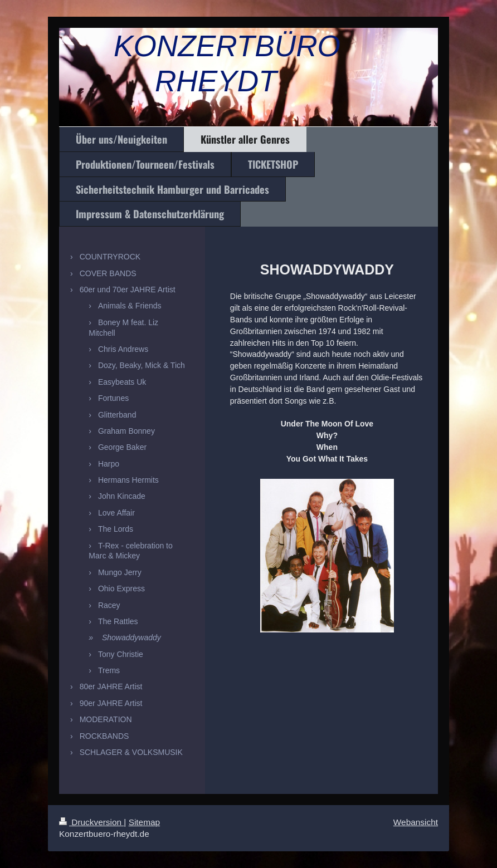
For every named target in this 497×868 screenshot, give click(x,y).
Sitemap (144, 822)
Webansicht (416, 822)
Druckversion (91, 822)
